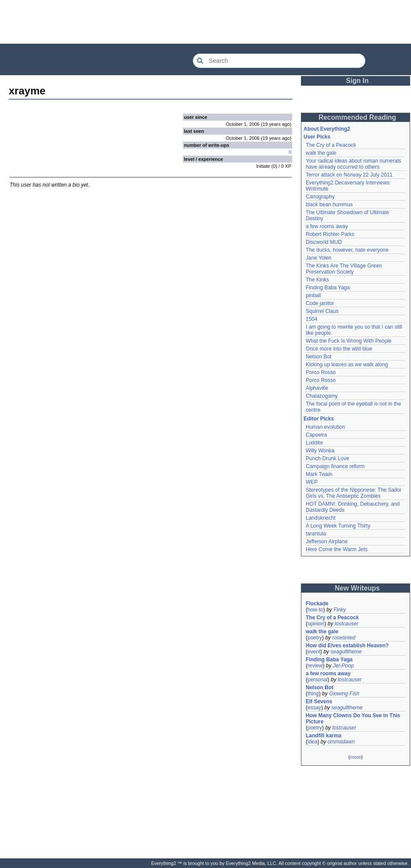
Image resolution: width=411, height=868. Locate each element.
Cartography (320, 197)
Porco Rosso (321, 372)
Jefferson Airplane (327, 542)
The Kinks (317, 280)
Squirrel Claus (322, 311)
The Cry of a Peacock (331, 145)
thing (313, 694)
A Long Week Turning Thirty (338, 526)
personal (318, 680)
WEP (312, 482)
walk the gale (321, 153)
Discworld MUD (324, 242)
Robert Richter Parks (330, 234)
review (315, 666)
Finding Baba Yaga (328, 288)
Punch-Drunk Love (327, 458)
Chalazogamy (322, 396)
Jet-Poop (343, 666)
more (355, 757)
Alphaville (317, 388)
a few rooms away (327, 226)
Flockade (317, 604)
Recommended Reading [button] (357, 117)
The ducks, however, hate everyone (347, 250)
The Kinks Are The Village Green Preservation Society (344, 269)
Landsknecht (321, 518)
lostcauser (347, 624)
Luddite (314, 443)
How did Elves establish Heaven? (347, 646)
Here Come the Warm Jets (337, 549)
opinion (316, 624)
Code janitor (320, 303)
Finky (340, 610)
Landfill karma (323, 736)
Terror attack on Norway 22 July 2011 (349, 175)
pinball (313, 295)
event (314, 652)
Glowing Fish (344, 694)
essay (314, 708)
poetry (315, 638)
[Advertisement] (206, 22)
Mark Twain (319, 474)
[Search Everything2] (279, 61)
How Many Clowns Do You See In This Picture (353, 719)
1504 (312, 319)
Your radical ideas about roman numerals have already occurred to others (353, 164)
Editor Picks (319, 419)
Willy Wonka (320, 451)
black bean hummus (329, 205)
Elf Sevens (319, 701)
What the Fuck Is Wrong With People (349, 341)
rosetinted (344, 638)
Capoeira (316, 435)
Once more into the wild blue (339, 349)
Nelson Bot (319, 357)
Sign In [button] (357, 81)
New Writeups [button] (357, 588)
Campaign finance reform (335, 466)
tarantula (316, 534)
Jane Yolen (319, 258)
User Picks (317, 137)
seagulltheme (346, 652)
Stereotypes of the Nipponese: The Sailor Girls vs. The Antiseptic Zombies (354, 493)
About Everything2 (327, 129)
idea (313, 742)
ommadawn (341, 742)
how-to (315, 610)
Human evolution (325, 427)
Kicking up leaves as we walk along (347, 365)
